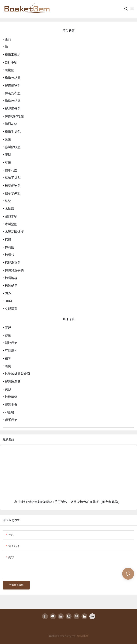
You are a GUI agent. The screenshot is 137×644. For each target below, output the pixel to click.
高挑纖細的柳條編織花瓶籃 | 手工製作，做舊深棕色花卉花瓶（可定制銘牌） (68, 502)
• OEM (7, 293)
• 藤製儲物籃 (12, 147)
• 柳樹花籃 (10, 124)
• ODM (7, 301)
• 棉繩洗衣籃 (12, 263)
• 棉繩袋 (9, 255)
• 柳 (5, 47)
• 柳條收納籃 (12, 78)
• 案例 (7, 366)
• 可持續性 (10, 351)
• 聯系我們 (10, 420)
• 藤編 (7, 139)
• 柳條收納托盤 (13, 116)
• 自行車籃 (10, 62)
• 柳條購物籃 (12, 85)
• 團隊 (7, 358)
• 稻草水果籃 (12, 193)
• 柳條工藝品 (12, 55)
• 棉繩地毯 (10, 278)
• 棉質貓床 (10, 286)
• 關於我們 (10, 343)
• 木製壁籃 (10, 224)
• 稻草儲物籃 (12, 186)
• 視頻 (7, 389)
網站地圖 (83, 636)
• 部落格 (9, 412)
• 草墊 (7, 201)
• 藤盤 (7, 155)
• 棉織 (7, 239)
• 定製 (7, 328)
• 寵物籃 (9, 70)
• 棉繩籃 (9, 247)
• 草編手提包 (12, 178)
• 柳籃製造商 (12, 381)
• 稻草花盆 (10, 170)
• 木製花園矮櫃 (13, 232)
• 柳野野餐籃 (12, 109)
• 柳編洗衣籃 (12, 93)
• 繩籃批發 (10, 405)
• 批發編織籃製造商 (17, 374)
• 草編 (7, 162)
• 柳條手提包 (12, 132)
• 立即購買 (10, 309)
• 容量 (7, 335)
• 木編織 (9, 209)
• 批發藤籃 (10, 397)
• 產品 (7, 39)
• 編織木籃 (10, 216)
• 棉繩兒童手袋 (13, 270)
